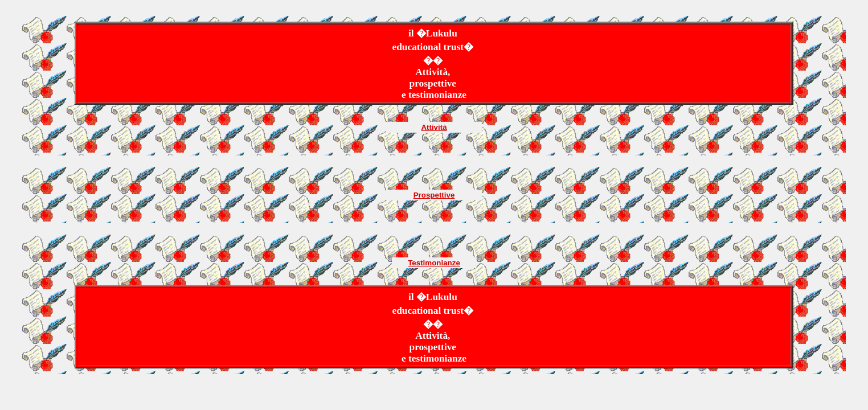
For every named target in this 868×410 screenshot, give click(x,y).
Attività (434, 127)
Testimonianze (434, 263)
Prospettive (434, 195)
